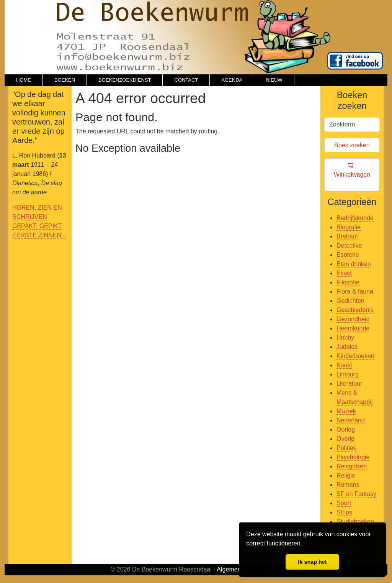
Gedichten (350, 301)
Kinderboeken (355, 356)
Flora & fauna (355, 291)
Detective (349, 246)
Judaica (347, 347)
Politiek (346, 448)
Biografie (349, 227)
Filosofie (348, 282)
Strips (344, 512)
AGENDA (232, 80)
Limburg (348, 374)
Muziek (346, 411)
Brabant (347, 236)
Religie (346, 475)
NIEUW (274, 80)
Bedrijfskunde (355, 218)
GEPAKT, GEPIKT (37, 226)
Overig (345, 439)
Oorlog (346, 429)
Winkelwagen (352, 175)
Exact (344, 273)
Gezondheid (353, 319)
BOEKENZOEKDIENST (125, 80)
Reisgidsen (352, 466)
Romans (348, 485)
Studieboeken (355, 521)
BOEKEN (65, 80)
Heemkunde (353, 328)
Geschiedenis (355, 310)
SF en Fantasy (356, 494)
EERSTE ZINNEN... (39, 235)
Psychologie (353, 457)
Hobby (345, 337)
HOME (24, 80)
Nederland (351, 420)
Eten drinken (354, 264)
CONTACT (186, 80)
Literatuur (350, 383)
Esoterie (348, 255)
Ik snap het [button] (312, 562)
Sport (344, 503)
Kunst (344, 365)
